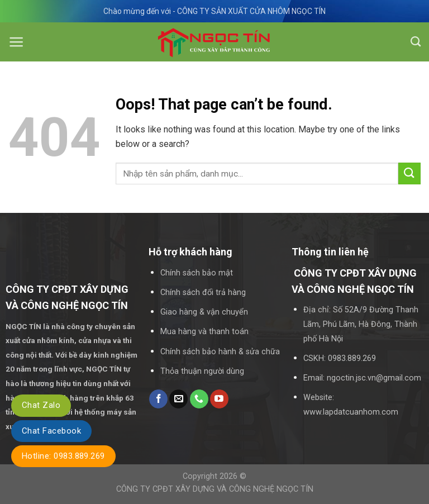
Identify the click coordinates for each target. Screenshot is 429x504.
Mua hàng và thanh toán (204, 332)
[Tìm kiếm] (416, 42)
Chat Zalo (41, 405)
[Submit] (409, 173)
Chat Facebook (51, 431)
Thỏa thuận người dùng (202, 371)
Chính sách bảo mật (197, 273)
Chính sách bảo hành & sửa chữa (220, 352)
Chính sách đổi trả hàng (203, 293)
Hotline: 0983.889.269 (63, 456)
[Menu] (16, 42)
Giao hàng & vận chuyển (204, 312)
